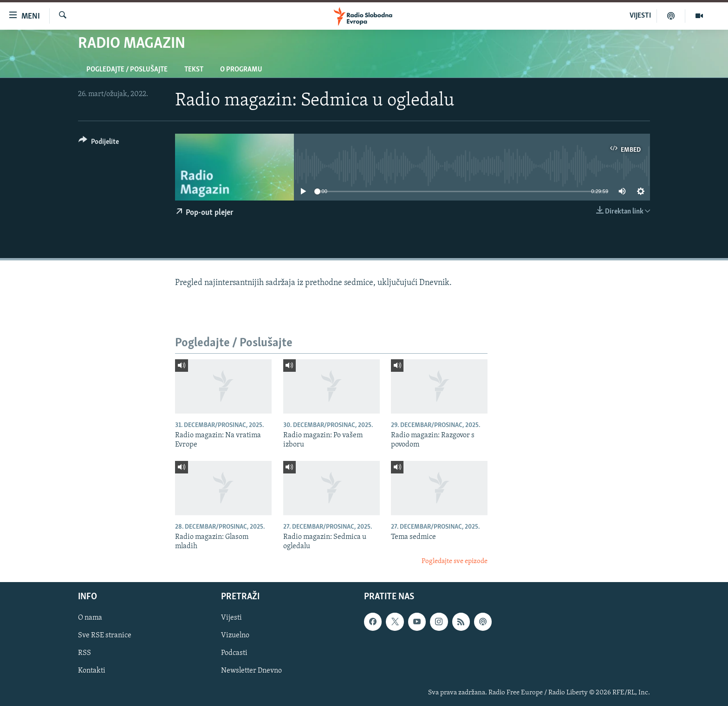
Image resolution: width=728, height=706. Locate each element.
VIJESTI (640, 16)
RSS (84, 654)
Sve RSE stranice (105, 636)
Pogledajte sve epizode (455, 561)
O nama (90, 618)
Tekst (194, 70)
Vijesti (231, 618)
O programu (241, 70)
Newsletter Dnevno (251, 671)
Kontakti (92, 671)
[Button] (99, 143)
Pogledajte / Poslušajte (127, 70)
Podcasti (234, 654)
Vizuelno (235, 636)
